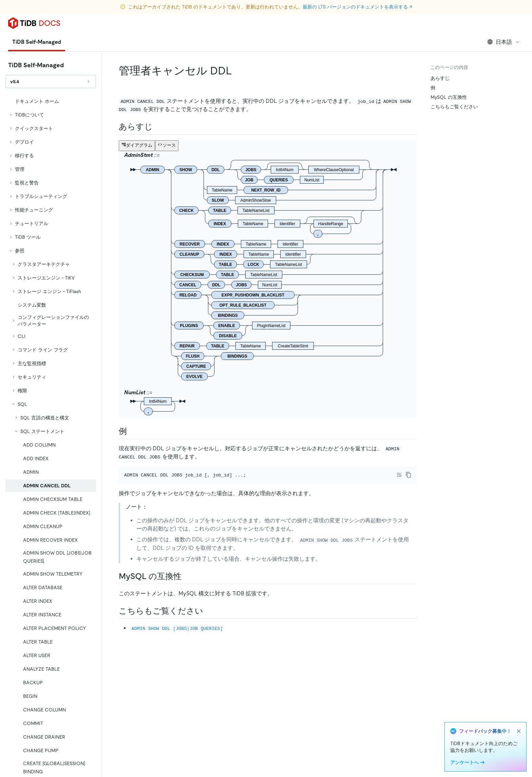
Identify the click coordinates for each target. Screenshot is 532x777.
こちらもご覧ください (454, 107)
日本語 (504, 42)
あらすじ (440, 78)
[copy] (408, 475)
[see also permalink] (209, 611)
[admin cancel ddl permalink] (237, 71)
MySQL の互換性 (449, 97)
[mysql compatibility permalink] (187, 576)
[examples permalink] (132, 431)
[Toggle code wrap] (399, 475)
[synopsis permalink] (158, 127)
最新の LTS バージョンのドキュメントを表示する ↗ (357, 7)
